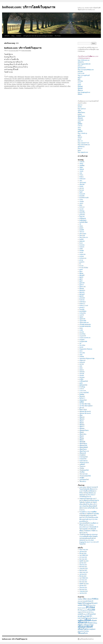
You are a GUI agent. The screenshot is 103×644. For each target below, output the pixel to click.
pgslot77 (80, 77)
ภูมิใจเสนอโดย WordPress (87, 639)
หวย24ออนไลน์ (84, 457)
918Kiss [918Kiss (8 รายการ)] (95, 599)
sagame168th (83, 321)
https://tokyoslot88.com (84, 145)
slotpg (79, 130)
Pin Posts (58, 36)
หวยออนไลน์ (83, 459)
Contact (19, 36)
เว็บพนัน (63, 81)
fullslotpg (80, 81)
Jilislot (46, 77)
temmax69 (82, 362)
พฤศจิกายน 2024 (84, 584)
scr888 (81, 330)
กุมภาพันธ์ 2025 (84, 578)
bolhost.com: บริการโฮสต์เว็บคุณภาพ (29, 7)
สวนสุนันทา (83, 455)
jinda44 (80, 114)
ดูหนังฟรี (80, 87)
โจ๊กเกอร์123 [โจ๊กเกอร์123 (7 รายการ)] (83, 633)
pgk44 (81, 279)
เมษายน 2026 (83, 551)
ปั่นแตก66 (82, 396)
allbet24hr (82, 184)
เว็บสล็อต (82, 472)
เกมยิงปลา (15, 88)
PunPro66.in (26, 84)
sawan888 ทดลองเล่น (85, 324)
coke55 (81, 203)
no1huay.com (8, 79)
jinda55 (81, 228)
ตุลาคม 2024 (83, 586)
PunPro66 (34, 79)
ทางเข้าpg (82, 387)
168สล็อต (82, 165)
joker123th (82, 235)
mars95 (81, 253)
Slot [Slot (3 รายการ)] (85, 612)
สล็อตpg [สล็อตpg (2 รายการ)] (95, 623)
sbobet (81, 328)
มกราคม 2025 (83, 580)
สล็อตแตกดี (83, 453)
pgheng (81, 273)
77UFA (81, 175)
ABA (15, 77)
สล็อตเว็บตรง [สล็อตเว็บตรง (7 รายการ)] (83, 629)
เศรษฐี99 (82, 478)
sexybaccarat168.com (21, 81)
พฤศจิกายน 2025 (84, 561)
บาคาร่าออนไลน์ (54, 86)
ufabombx (82, 372)
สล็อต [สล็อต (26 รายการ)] (88, 620)
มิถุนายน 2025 (83, 570)
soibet (81, 355)
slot (80, 343)
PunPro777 (48, 79)
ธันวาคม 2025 (83, 559)
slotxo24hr (82, 353)
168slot (81, 164)
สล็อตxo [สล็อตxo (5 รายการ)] (81, 625)
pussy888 (80, 71)
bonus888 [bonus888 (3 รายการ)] (85, 601)
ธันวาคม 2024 (83, 582)
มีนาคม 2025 (83, 576)
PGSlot (14, 84)
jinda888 (82, 230)
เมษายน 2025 (83, 574)
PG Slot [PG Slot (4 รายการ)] (80, 610)
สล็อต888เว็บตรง (84, 430)
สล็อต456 (82, 419)
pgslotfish (82, 292)
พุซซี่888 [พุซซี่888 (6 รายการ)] (81, 621)
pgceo (81, 271)
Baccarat (27, 77)
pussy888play (83, 311)
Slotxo (29, 86)
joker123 (80, 66)
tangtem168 (82, 360)
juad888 (82, 239)
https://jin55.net (82, 109)
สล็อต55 (82, 421)
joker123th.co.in (58, 77)
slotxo (79, 128)
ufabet (81, 368)
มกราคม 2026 (83, 557)
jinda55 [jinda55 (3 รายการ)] (96, 603)
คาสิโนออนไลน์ (40, 86)
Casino (32, 77)
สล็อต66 (80, 94)
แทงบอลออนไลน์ (84, 480)
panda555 (82, 262)
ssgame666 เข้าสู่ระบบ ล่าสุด (87, 358)
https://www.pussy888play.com (86, 70)
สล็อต (69, 86)
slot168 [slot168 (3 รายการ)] (88, 612)
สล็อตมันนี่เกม (83, 444)
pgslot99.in (28, 79)
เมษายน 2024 (83, 593)
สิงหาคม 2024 (83, 589)
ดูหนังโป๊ (80, 131)
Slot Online (31, 81)
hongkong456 (83, 220)
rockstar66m (83, 313)
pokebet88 (82, 298)
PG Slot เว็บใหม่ (84, 268)
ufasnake (82, 376)
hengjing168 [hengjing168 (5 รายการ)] (89, 603)
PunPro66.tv (41, 79)
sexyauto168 (83, 336)
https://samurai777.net (83, 143)
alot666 (81, 186)
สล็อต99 (82, 436)
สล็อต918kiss (83, 434)
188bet (81, 167)
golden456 (82, 215)
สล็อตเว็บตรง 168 (84, 451)
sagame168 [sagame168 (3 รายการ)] (81, 612)
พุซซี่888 (80, 124)
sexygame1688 (83, 341)
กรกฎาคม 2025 (84, 569)
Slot (18, 86)
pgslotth (82, 296)
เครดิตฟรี (82, 464)
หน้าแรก (7, 36)
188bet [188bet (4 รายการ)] (85, 599)
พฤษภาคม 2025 (84, 572)
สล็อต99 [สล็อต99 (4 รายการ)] (94, 621)
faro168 (81, 209)
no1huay (66, 77)
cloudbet (82, 201)
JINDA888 (81, 120)
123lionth (82, 162)
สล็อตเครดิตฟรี (84, 447)
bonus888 (82, 196)
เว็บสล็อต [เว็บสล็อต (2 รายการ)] (86, 631)
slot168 (80, 107)
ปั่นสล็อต (82, 394)
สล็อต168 (80, 90)
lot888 (81, 249)
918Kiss (11, 77)
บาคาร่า (42, 81)
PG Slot (15, 79)
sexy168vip (82, 334)
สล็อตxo (82, 440)
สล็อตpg (82, 438)
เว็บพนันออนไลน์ (29, 88)
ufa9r (81, 366)
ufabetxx (82, 370)
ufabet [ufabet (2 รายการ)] (85, 614)
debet (81, 205)
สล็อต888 (80, 118)
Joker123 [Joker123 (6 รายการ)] (86, 605)
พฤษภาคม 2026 (84, 550)
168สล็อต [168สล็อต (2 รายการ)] (80, 599)
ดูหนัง (79, 85)
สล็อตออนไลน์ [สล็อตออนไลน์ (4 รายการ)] (89, 625)
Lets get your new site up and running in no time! (38, 36)
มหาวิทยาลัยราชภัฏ (85, 404)
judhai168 (82, 241)
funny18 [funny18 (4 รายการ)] (91, 601)
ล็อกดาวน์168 (83, 410)
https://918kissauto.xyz (84, 60)
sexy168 (82, 332)
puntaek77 (82, 307)
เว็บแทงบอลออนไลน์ (85, 476)
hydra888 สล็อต (84, 222)
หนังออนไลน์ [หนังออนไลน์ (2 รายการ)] (81, 631)
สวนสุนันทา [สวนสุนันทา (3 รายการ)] (92, 629)
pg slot (79, 139)
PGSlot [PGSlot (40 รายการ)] (90, 607)
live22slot (82, 245)
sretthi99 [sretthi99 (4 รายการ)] (80, 614)
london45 (82, 247)
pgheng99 (82, 275)
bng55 (81, 192)
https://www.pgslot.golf (84, 75)
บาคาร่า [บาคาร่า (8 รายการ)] (89, 616)
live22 (79, 83)
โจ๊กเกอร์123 (83, 481)
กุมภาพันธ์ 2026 (84, 555)
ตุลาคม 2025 (83, 563)
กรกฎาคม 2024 (84, 591)
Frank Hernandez (26, 51)
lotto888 (82, 251)
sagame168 (82, 319)
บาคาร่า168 (81, 73)
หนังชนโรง (81, 62)
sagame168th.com (9, 81)
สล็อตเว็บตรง (81, 112)
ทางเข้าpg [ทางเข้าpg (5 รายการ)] (81, 616)
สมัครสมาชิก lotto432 (85, 411)
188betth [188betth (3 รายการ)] (89, 599)
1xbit (81, 173)
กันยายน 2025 (83, 565)
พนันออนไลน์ (48, 81)
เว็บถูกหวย (82, 466)
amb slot (82, 188)
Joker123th (52, 82)
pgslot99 (82, 288)
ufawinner (82, 377)
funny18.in (38, 77)
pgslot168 (82, 283)
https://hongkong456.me (84, 92)
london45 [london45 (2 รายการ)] (84, 608)
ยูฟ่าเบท (82, 408)
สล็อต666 (82, 425)
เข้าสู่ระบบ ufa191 (84, 463)
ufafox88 (82, 374)
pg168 (81, 270)
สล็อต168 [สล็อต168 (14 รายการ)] (82, 623)
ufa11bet (82, 364)
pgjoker (81, 277)
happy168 (82, 217)
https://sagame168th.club (84, 64)
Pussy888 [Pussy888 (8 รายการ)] (91, 610)
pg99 (79, 79)
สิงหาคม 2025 (83, 567)
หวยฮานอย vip (83, 461)
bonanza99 (82, 194)
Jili (42, 77)
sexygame (82, 340)
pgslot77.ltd (21, 79)
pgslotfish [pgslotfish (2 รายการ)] (85, 610)
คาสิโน (37, 81)
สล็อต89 (82, 432)
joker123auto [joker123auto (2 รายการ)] (92, 605)
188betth (82, 169)
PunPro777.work (57, 79)
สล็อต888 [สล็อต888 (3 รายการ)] (90, 623)
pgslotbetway (81, 147)
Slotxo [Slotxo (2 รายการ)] (92, 612)
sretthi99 (82, 357)
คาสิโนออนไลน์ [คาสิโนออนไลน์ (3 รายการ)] (91, 614)
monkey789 (82, 254)
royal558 (82, 315)
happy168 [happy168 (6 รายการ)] (81, 603)
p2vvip (81, 260)
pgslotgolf (82, 294)
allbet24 (80, 137)
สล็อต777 (82, 427)
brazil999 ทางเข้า (84, 198)
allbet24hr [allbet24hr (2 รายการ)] (80, 601)
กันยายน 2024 (83, 587)
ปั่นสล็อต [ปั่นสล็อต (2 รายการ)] (90, 618)
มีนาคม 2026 (83, 553)
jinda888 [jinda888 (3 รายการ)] (80, 605)
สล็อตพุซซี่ (82, 442)
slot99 (79, 111)
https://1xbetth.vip (82, 133)
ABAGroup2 (21, 77)
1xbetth (81, 171)
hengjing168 (83, 218)
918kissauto (82, 179)
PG (5, 84)
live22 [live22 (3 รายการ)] (79, 608)
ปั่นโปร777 (82, 398)
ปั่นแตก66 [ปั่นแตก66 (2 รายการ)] (95, 618)
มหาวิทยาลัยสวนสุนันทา (86, 406)
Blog (13, 36)
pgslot (79, 122)
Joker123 (51, 77)
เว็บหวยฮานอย (84, 474)
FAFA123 (82, 207)
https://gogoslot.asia (83, 152)
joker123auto (83, 234)
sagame (81, 317)
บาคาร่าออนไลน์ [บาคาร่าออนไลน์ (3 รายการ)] (83, 618)
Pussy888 (65, 79)
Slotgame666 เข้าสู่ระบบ (86, 349)
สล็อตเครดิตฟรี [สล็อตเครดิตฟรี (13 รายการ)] (85, 627)
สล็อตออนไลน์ (56, 81)
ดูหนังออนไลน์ (82, 68)
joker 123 (80, 141)
